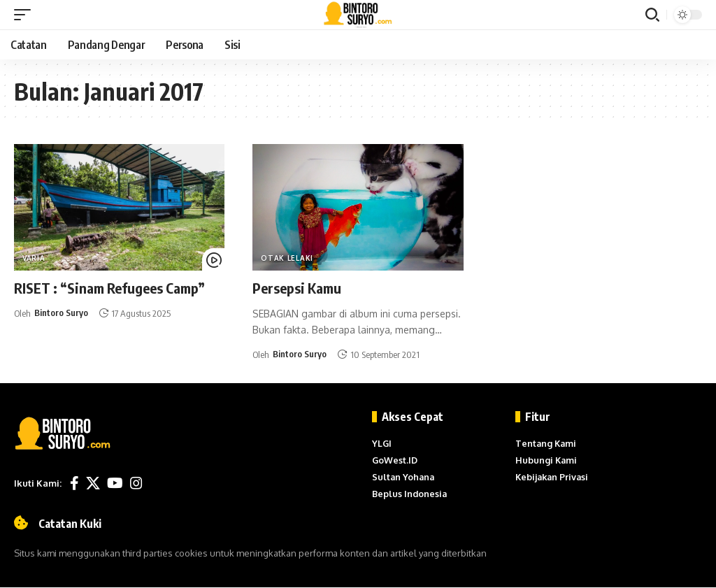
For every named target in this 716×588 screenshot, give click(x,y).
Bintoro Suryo (61, 313)
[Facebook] (74, 483)
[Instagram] (136, 483)
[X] (93, 483)
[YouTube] (115, 483)
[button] (26, 15)
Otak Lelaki (287, 258)
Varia (34, 258)
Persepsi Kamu (297, 288)
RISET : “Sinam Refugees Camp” (109, 288)
